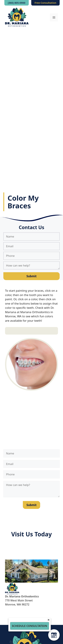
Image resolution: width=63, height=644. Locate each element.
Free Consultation (45, 3)
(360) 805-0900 (16, 3)
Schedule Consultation (30, 626)
